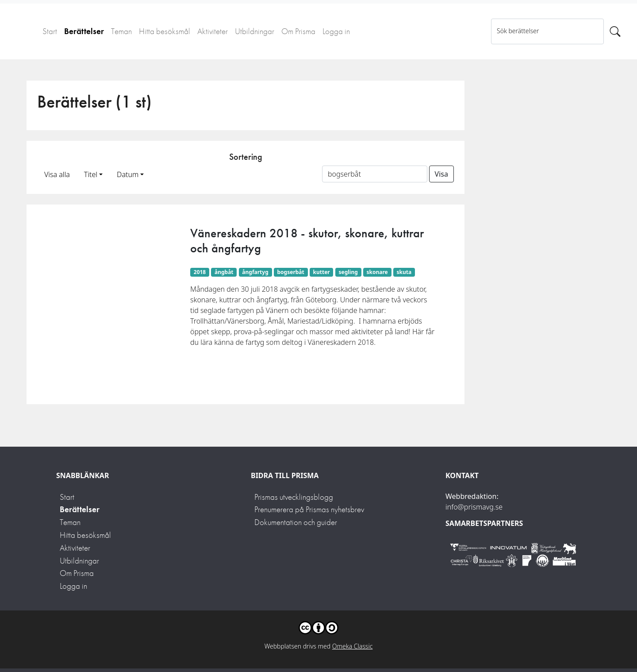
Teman (121, 31)
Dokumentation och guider (296, 522)
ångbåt (224, 272)
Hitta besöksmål (165, 31)
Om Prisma (298, 31)
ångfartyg (255, 272)
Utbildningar (255, 31)
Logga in (336, 31)
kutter (322, 272)
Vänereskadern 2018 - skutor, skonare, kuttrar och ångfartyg (307, 241)
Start (50, 31)
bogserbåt (291, 272)
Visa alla (57, 174)
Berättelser (84, 31)
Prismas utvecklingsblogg (294, 497)
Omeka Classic (353, 646)
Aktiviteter (213, 31)
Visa (441, 174)
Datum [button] (128, 174)
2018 (200, 272)
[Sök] (615, 31)
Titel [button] (91, 174)
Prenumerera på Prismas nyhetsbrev (309, 509)
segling (348, 272)
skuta (404, 272)
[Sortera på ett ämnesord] (375, 174)
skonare (377, 272)
